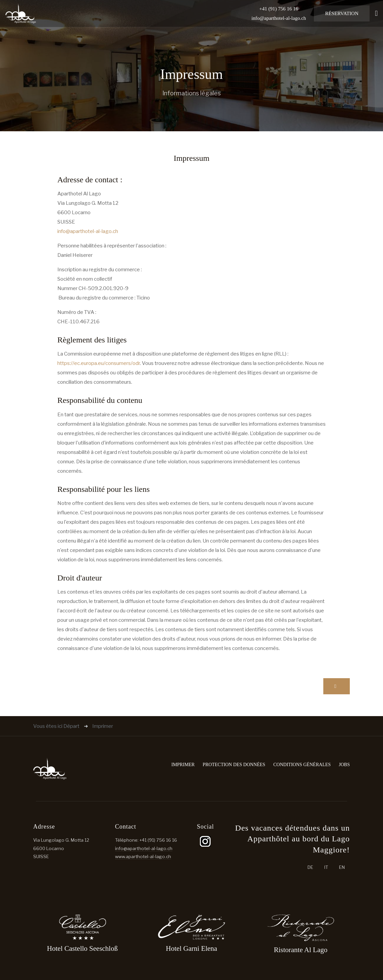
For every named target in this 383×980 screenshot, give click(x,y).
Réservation (342, 13)
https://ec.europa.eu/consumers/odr (99, 363)
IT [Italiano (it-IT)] (326, 867)
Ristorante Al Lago (300, 950)
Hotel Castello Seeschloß (82, 948)
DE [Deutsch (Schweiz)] (310, 867)
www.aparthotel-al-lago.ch (143, 856)
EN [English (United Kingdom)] (342, 867)
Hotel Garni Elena (192, 948)
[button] (376, 13)
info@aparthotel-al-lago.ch (279, 18)
